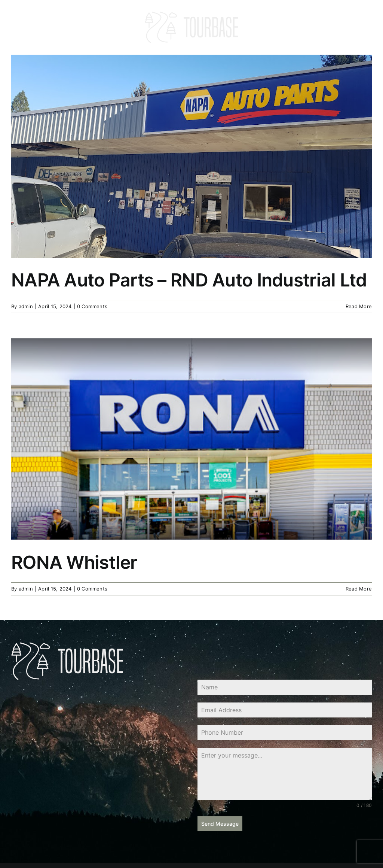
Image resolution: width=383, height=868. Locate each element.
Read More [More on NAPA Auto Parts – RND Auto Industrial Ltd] (359, 306)
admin (26, 306)
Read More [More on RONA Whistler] (359, 589)
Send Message (220, 824)
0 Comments (92, 306)
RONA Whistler (74, 562)
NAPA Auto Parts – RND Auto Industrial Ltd (189, 280)
